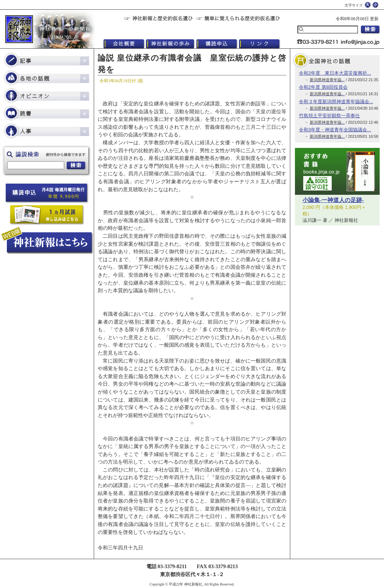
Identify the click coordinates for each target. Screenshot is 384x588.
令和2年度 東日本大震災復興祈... (335, 73)
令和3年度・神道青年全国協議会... (335, 130)
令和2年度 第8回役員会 (323, 87)
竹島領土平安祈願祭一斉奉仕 (329, 116)
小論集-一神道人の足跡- (333, 200)
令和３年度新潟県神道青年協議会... (336, 102)
